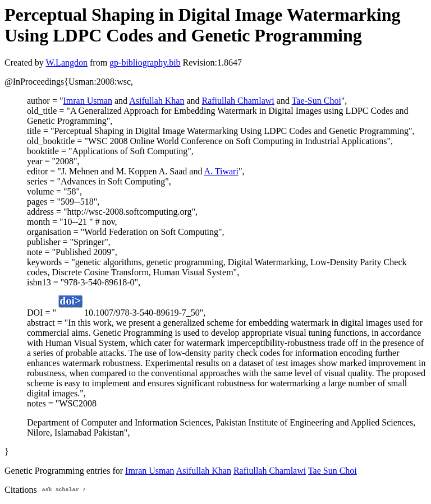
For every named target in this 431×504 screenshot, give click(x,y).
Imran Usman (88, 101)
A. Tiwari (221, 171)
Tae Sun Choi (333, 471)
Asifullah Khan (157, 101)
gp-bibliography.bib (145, 63)
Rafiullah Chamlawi (238, 101)
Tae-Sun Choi (317, 101)
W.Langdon (67, 63)
